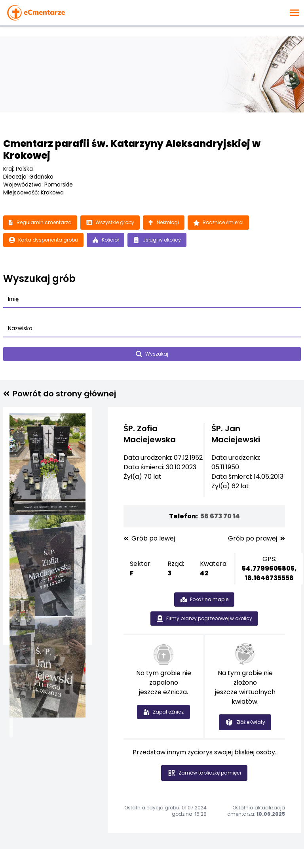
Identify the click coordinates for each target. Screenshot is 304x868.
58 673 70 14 (220, 516)
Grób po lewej (149, 539)
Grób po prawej (256, 539)
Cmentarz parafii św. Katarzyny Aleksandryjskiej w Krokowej (132, 149)
